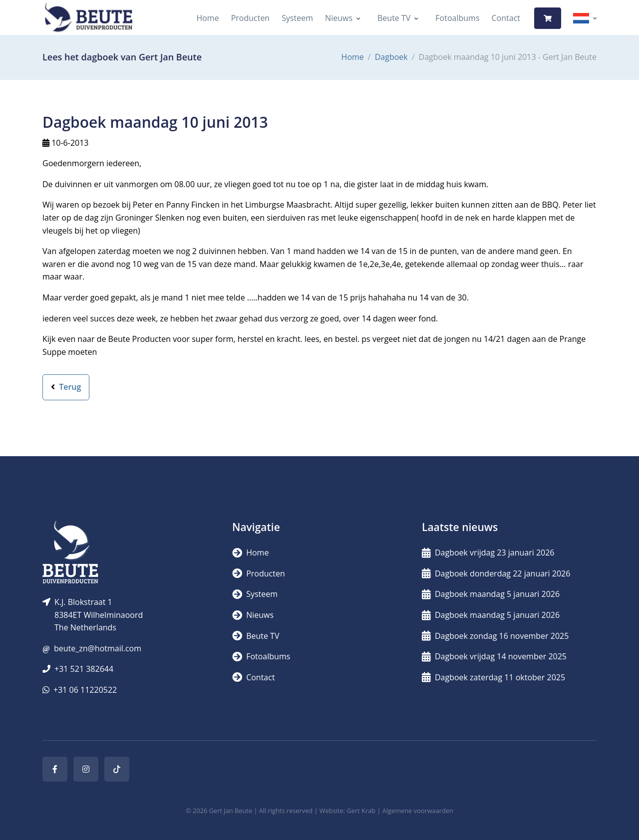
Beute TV (394, 18)
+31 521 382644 (84, 669)
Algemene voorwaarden (418, 811)
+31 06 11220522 (85, 690)
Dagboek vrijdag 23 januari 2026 (488, 553)
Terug (66, 387)
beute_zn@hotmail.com (98, 648)
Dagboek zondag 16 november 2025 (495, 636)
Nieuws (339, 18)
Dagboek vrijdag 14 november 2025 (494, 656)
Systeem (297, 18)
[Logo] (88, 18)
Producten (251, 18)
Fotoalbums (457, 18)
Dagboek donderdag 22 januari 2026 (496, 573)
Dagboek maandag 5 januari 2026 (491, 594)
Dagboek (391, 57)
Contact (506, 18)
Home (207, 18)
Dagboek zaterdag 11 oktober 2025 (493, 677)
